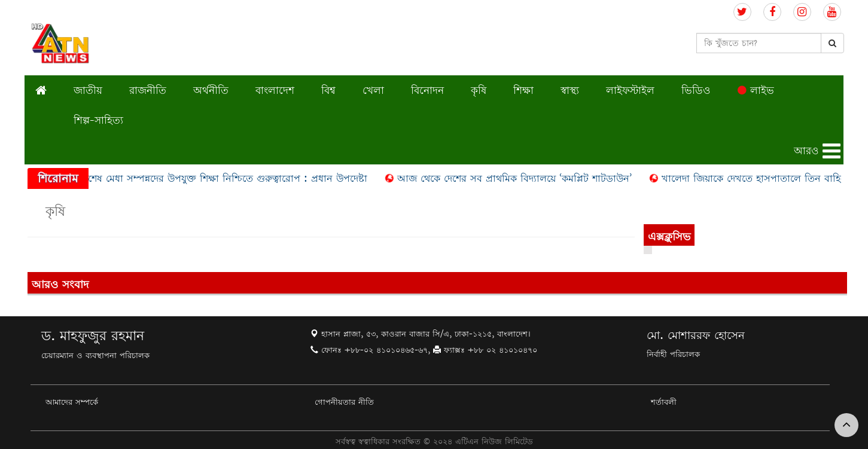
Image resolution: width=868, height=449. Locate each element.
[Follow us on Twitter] (742, 12)
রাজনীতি (148, 90)
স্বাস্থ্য (570, 90)
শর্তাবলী (664, 402)
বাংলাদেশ (275, 90)
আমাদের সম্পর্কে (72, 402)
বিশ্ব (328, 90)
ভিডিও (696, 90)
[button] (818, 151)
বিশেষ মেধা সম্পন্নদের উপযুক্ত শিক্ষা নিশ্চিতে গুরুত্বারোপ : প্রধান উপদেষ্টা (226, 178)
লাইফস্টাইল (630, 90)
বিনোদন (427, 90)
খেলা (373, 90)
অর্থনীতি (211, 90)
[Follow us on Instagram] (802, 12)
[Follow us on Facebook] (772, 12)
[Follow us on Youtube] (832, 12)
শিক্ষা (523, 90)
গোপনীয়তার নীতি (344, 402)
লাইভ (756, 90)
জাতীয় (88, 90)
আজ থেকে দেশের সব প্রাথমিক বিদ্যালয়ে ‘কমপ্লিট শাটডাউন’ (517, 178)
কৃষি (479, 90)
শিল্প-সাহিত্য (98, 120)
